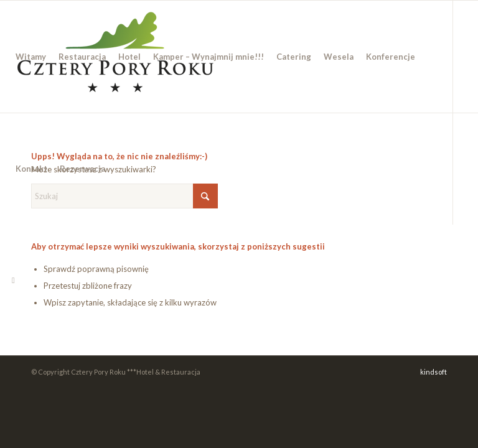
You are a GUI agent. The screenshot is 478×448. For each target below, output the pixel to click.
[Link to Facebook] (13, 280)
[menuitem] (31, 57)
